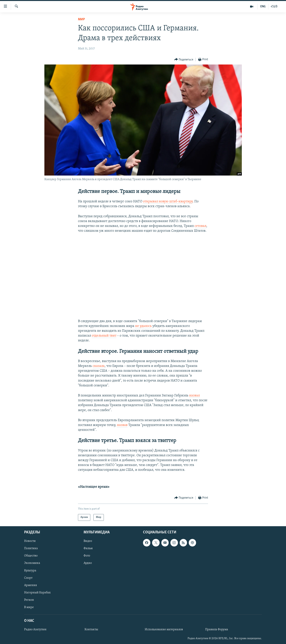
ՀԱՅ (274, 7)
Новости (30, 541)
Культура (30, 570)
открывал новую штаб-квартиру (168, 202)
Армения (30, 585)
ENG (263, 7)
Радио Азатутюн (35, 630)
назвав (122, 425)
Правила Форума (217, 630)
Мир (81, 19)
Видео (88, 541)
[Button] (184, 60)
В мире (29, 607)
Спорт (28, 578)
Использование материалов (164, 630)
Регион (29, 600)
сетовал (200, 226)
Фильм (88, 548)
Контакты (91, 630)
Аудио (88, 563)
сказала (99, 366)
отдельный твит (104, 336)
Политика (31, 548)
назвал (194, 396)
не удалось (143, 326)
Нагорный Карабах (37, 592)
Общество (31, 556)
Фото (87, 556)
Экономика (32, 563)
